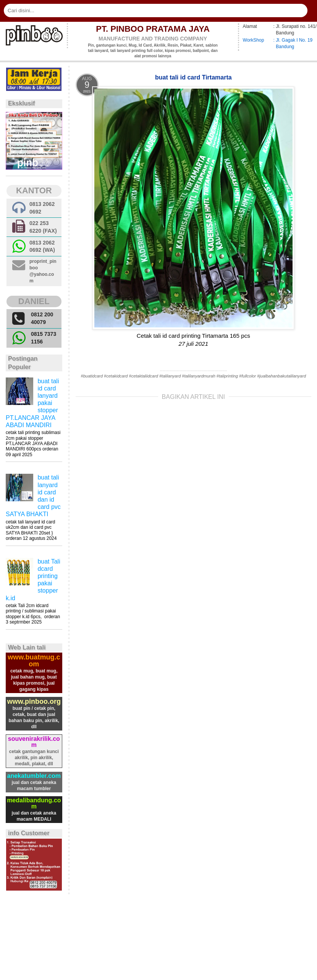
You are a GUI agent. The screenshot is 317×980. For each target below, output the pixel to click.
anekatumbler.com (34, 776)
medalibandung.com (34, 803)
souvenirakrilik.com (34, 742)
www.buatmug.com (34, 661)
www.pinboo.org (34, 701)
